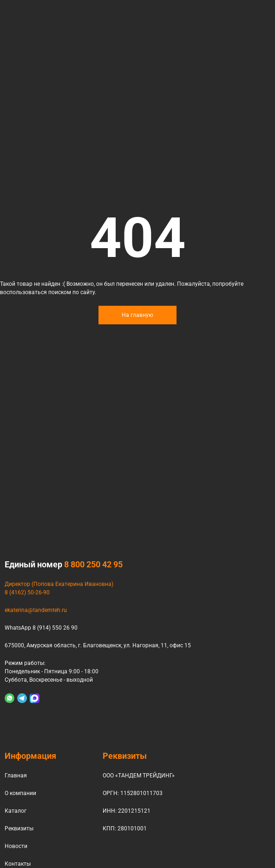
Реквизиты (19, 829)
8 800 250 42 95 (93, 564)
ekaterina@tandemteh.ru (36, 610)
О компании (20, 793)
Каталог (16, 811)
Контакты (18, 864)
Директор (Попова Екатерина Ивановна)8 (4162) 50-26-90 (59, 588)
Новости (16, 846)
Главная (16, 776)
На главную (137, 315)
